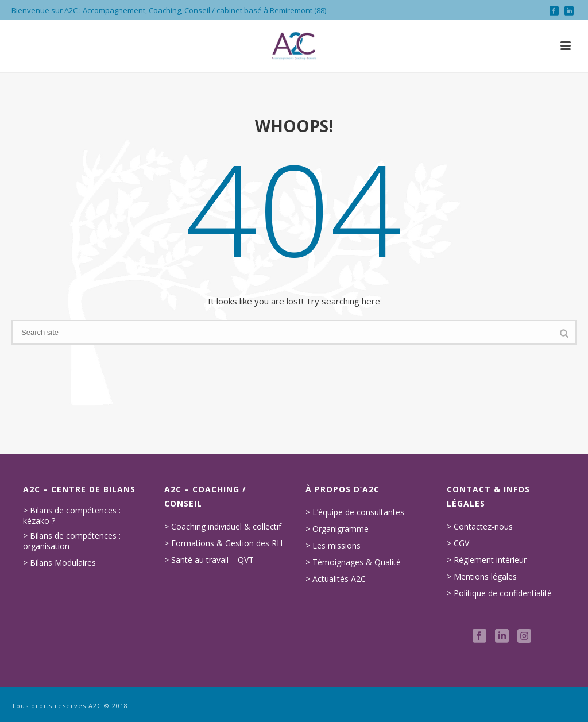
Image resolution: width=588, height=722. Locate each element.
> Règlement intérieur (487, 560)
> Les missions (333, 546)
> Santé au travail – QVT (209, 560)
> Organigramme (337, 529)
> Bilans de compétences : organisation (72, 541)
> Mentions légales (482, 577)
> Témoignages (334, 562)
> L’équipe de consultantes (355, 512)
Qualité (388, 562)
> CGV (458, 543)
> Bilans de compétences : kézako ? (72, 516)
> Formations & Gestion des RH (223, 543)
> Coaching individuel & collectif (223, 527)
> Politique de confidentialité (499, 593)
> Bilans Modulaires (59, 563)
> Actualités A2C (336, 579)
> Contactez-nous (480, 527)
